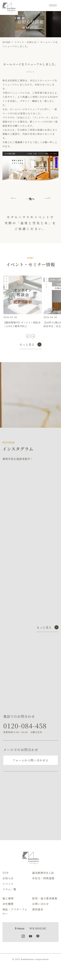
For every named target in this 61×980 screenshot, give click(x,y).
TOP (5, 873)
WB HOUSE (38, 928)
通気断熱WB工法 (43, 873)
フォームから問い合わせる (31, 760)
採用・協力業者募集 (45, 898)
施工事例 (8, 898)
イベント (8, 884)
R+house (20, 928)
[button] (28, 336)
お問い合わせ (40, 904)
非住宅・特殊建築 (43, 878)
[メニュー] (53, 5)
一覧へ (30, 199)
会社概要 (8, 904)
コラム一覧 (9, 889)
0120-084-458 (25, 726)
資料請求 (38, 909)
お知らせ (8, 878)
